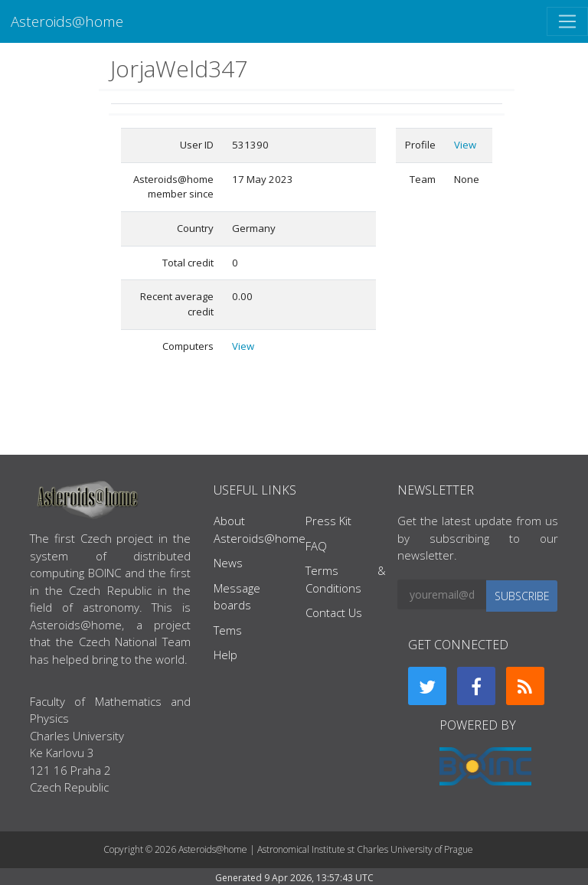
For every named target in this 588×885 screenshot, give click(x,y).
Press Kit (328, 521)
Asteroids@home (67, 21)
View (243, 346)
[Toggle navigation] (567, 21)
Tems (228, 630)
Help (225, 655)
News (228, 563)
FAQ (316, 546)
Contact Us (334, 612)
